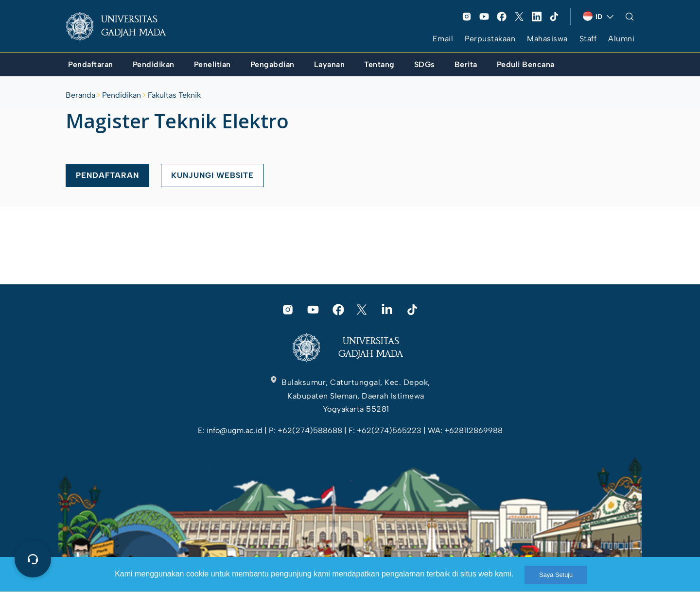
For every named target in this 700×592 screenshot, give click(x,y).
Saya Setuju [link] (556, 575)
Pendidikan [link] (122, 95)
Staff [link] (588, 39)
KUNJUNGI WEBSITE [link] (212, 175)
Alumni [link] (621, 39)
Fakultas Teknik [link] (174, 95)
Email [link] (443, 39)
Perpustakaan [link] (490, 39)
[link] (123, 26)
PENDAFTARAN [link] (107, 175)
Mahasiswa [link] (547, 39)
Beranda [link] (80, 95)
